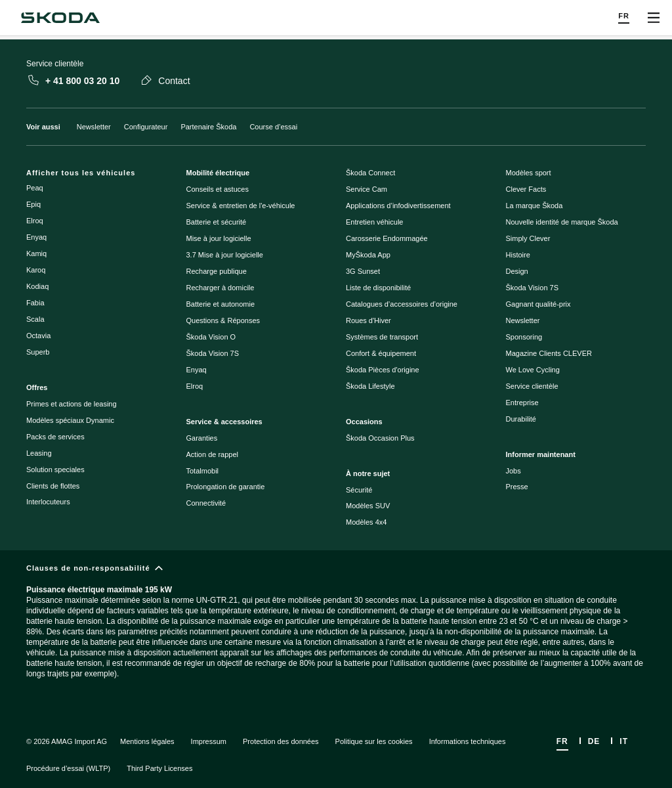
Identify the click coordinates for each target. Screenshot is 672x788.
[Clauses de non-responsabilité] (336, 632)
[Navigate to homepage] (60, 18)
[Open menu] (654, 18)
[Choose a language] (624, 18)
